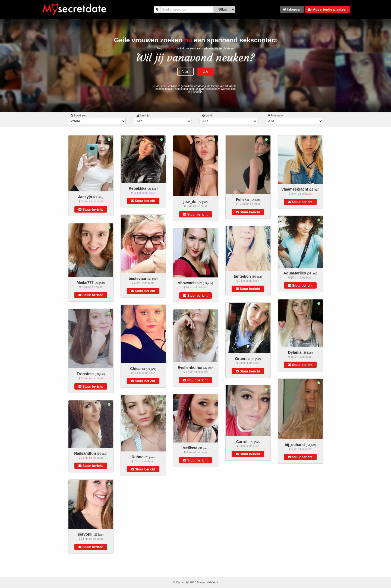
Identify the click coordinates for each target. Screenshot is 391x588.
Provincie (276, 116)
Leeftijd (143, 116)
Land (207, 116)
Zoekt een (78, 116)
